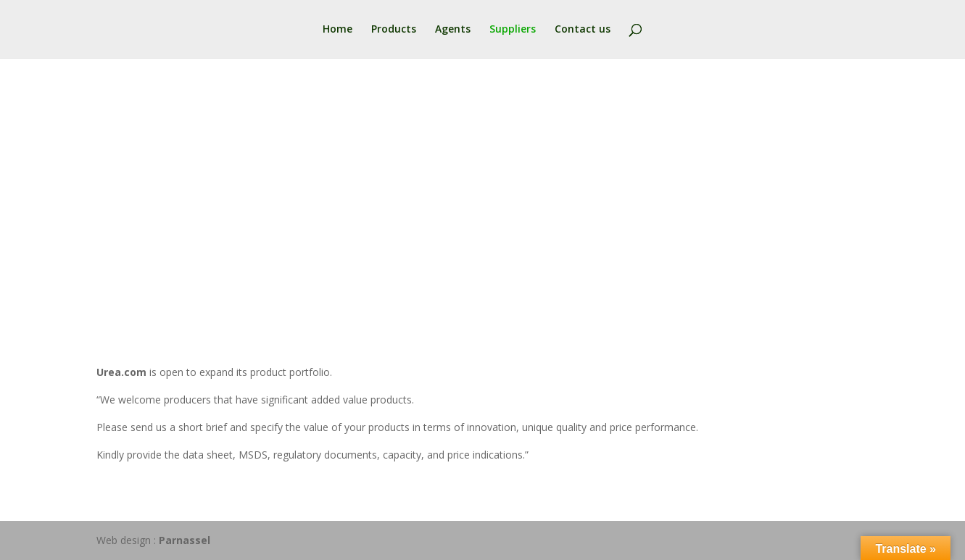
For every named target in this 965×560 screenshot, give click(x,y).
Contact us (583, 30)
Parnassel (185, 540)
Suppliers (513, 30)
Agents (453, 30)
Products (394, 30)
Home (337, 30)
